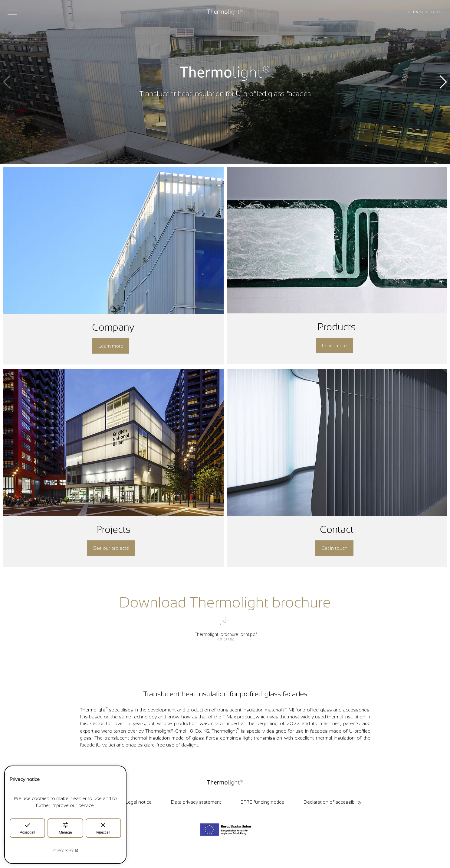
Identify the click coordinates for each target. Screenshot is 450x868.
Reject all (103, 828)
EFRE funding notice (262, 802)
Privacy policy (65, 850)
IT (428, 12)
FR (433, 12)
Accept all (27, 828)
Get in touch (334, 548)
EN (416, 12)
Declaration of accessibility (332, 802)
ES (439, 12)
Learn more (111, 346)
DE (409, 12)
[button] (443, 82)
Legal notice (138, 802)
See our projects (111, 548)
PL (422, 12)
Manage (65, 828)
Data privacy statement (196, 802)
